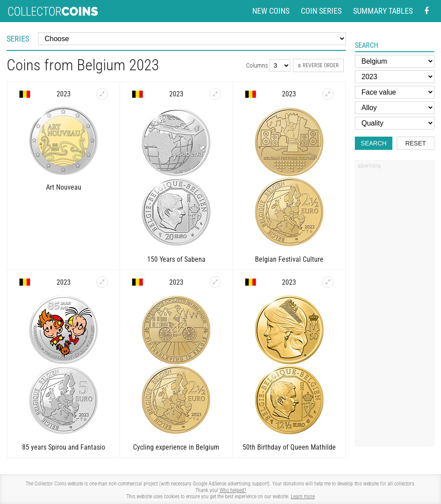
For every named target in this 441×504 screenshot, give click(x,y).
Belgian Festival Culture (289, 259)
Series (18, 39)
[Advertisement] (395, 306)
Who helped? (233, 490)
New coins (271, 11)
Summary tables (383, 11)
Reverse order (318, 65)
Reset (416, 143)
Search (373, 143)
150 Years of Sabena (176, 259)
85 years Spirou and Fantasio (64, 447)
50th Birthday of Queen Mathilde (289, 447)
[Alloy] (395, 108)
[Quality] (395, 123)
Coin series (321, 11)
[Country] (395, 61)
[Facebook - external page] (426, 11)
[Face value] (395, 92)
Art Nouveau (64, 187)
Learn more (303, 496)
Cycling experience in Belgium (176, 447)
